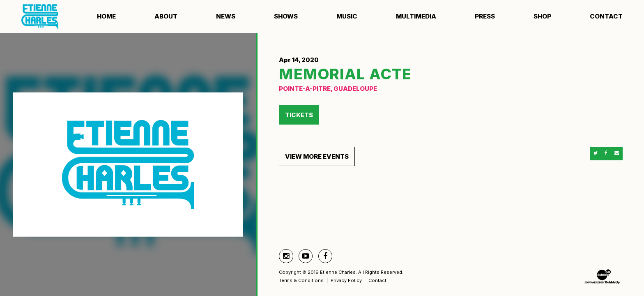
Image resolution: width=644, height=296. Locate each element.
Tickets (299, 115)
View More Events (317, 156)
